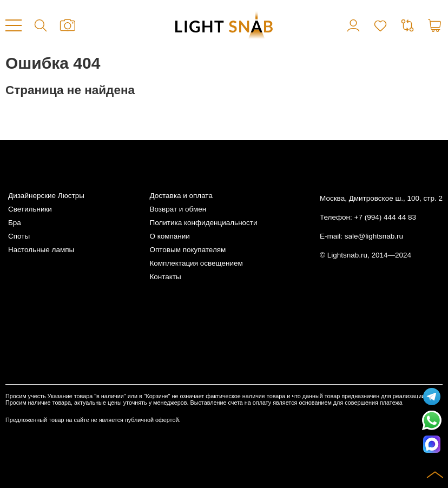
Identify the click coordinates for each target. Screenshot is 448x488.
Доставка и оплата (181, 196)
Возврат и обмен (178, 209)
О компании (169, 236)
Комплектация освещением (196, 263)
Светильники (30, 209)
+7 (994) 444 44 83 (385, 217)
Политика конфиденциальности (203, 223)
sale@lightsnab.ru (374, 236)
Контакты (165, 277)
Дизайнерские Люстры (46, 196)
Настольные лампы (41, 250)
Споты (19, 236)
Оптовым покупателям (187, 250)
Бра (15, 223)
